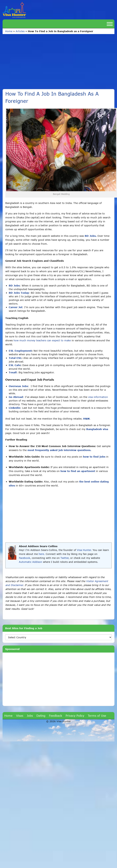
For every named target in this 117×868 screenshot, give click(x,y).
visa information (98, 397)
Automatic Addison (30, 562)
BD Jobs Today (19, 293)
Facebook (24, 558)
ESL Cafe (15, 365)
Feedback (55, 716)
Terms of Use (97, 716)
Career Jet (16, 307)
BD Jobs (14, 286)
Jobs (30, 716)
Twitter (65, 558)
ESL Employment (20, 351)
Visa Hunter (84, 550)
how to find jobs (94, 457)
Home (9, 31)
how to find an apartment (78, 471)
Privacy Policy (75, 716)
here (41, 554)
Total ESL (15, 358)
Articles (20, 31)
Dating (41, 716)
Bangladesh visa (97, 429)
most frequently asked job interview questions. (59, 450)
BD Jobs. (91, 236)
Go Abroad (16, 397)
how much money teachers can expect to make (42, 340)
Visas (20, 716)
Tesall (13, 372)
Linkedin (15, 408)
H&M (86, 419)
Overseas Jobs (18, 386)
